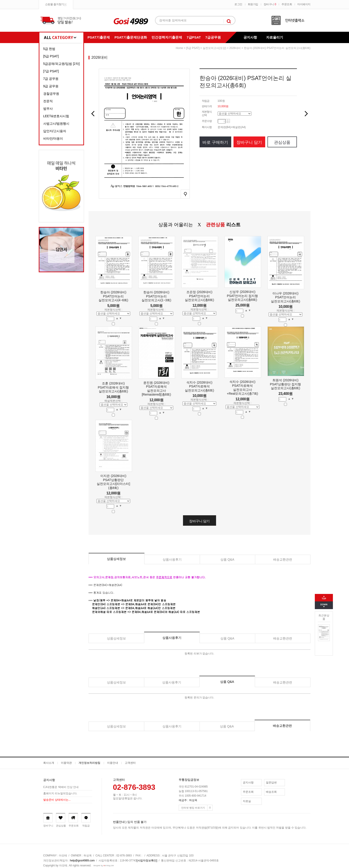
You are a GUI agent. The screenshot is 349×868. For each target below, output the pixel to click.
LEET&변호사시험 (56, 116)
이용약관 (66, 763)
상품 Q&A (227, 559)
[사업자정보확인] (147, 861)
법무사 (48, 109)
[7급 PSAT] (51, 71)
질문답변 (271, 783)
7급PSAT (194, 37)
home (179, 48)
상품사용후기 (172, 559)
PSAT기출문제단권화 (131, 37)
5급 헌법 (49, 49)
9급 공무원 (51, 86)
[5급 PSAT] (51, 56)
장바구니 (270, 4)
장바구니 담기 (249, 142)
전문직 (48, 101)
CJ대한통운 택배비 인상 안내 (61, 787)
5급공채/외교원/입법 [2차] (61, 64)
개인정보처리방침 (89, 763)
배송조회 (271, 792)
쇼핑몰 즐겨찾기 (54, 4)
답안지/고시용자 (55, 131)
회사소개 (49, 763)
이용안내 (113, 763)
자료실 (247, 801)
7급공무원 (213, 37)
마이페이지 (304, 4)
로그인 (238, 4)
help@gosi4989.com (82, 861)
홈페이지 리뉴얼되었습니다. (60, 793)
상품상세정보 (116, 559)
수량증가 (228, 120)
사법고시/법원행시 (56, 124)
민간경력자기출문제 (167, 37)
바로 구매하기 (215, 142)
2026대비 (235, 48)
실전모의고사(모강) (214, 48)
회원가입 (253, 4)
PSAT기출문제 (99, 37)
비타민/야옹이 (53, 139)
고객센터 (130, 763)
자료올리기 (275, 37)
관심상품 (282, 142)
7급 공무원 (51, 79)
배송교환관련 (283, 559)
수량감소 (228, 122)
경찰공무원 (51, 94)
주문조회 (287, 4)
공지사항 (250, 37)
